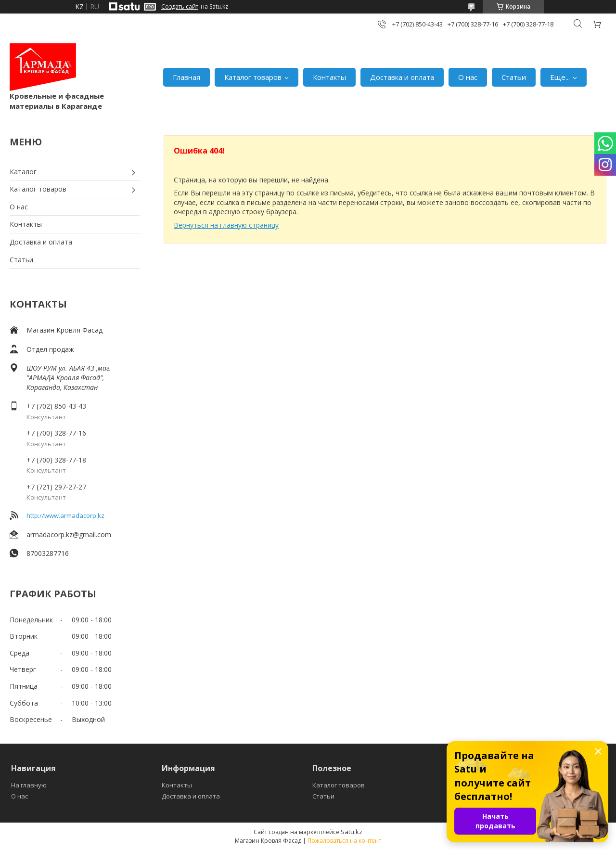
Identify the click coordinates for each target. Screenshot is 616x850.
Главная (186, 77)
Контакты (329, 77)
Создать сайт (180, 7)
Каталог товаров (253, 77)
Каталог (23, 172)
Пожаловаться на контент (344, 841)
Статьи (514, 77)
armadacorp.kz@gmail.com (69, 534)
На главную (29, 785)
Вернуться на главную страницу (226, 225)
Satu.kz (352, 832)
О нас (468, 77)
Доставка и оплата (402, 77)
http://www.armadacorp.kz (65, 515)
